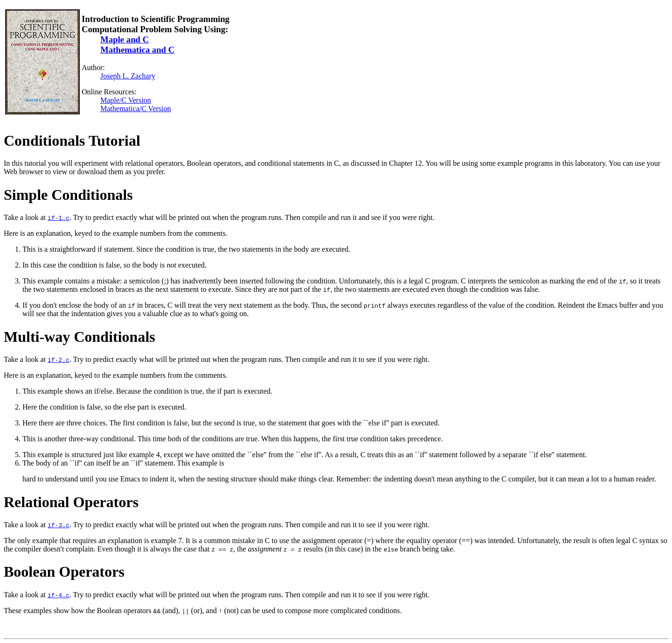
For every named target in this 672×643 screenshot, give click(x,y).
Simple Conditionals (68, 195)
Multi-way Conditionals (79, 337)
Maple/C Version (126, 100)
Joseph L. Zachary (128, 76)
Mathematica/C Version (136, 109)
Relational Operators (71, 502)
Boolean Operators (64, 572)
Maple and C (125, 39)
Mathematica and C (137, 50)
